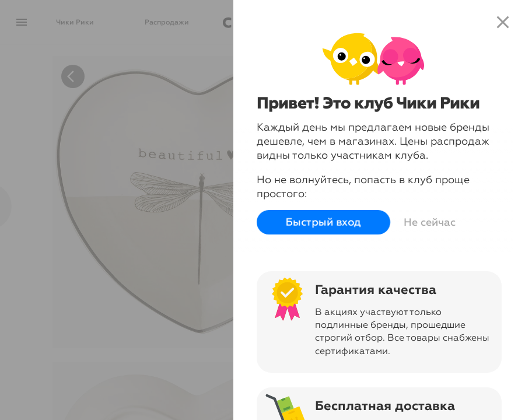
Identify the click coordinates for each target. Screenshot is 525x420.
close (503, 22)
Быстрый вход (321, 222)
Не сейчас (427, 222)
